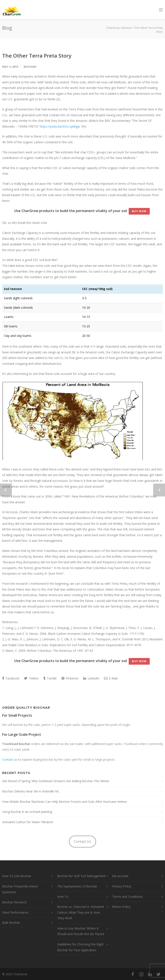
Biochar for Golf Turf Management (81, 876)
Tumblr (50, 678)
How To (63, 897)
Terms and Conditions (128, 897)
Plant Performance (15, 912)
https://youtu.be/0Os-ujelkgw (60, 126)
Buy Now (139, 211)
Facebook (11, 678)
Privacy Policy (122, 886)
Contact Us (82, 841)
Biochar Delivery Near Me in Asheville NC (31, 791)
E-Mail (111, 678)
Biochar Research (14, 902)
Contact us (10, 759)
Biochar (30, 67)
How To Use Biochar (17, 876)
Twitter (31, 678)
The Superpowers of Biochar (77, 886)
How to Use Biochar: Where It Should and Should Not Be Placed (81, 931)
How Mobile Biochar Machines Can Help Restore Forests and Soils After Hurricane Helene (65, 802)
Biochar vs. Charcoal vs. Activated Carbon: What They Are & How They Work (80, 912)
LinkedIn (91, 678)
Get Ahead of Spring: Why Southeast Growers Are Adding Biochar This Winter (56, 781)
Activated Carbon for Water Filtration (28, 822)
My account (120, 876)
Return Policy (121, 907)
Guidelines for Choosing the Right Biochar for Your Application (80, 947)
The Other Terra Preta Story (37, 56)
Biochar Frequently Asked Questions (20, 889)
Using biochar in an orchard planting (27, 812)
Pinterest (70, 678)
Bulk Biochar (11, 923)
